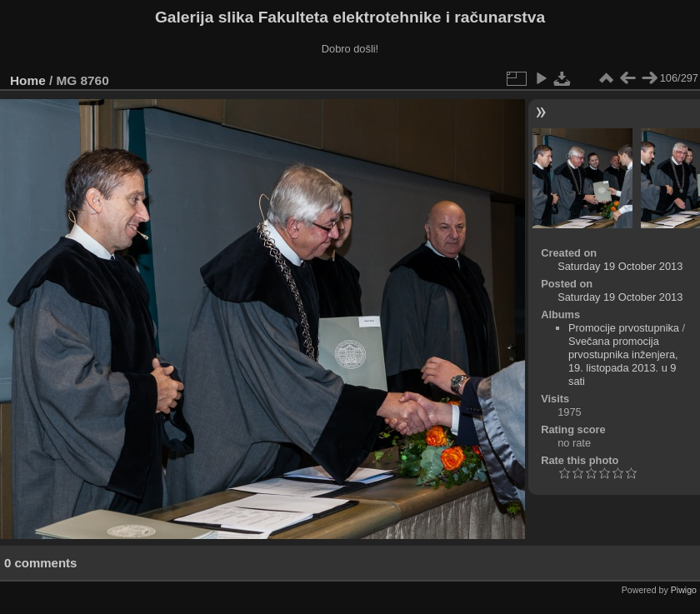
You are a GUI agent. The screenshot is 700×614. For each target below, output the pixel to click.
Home (28, 80)
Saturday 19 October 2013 (620, 266)
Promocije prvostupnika (624, 328)
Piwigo (684, 590)
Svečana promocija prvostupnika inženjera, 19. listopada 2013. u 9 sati (623, 361)
